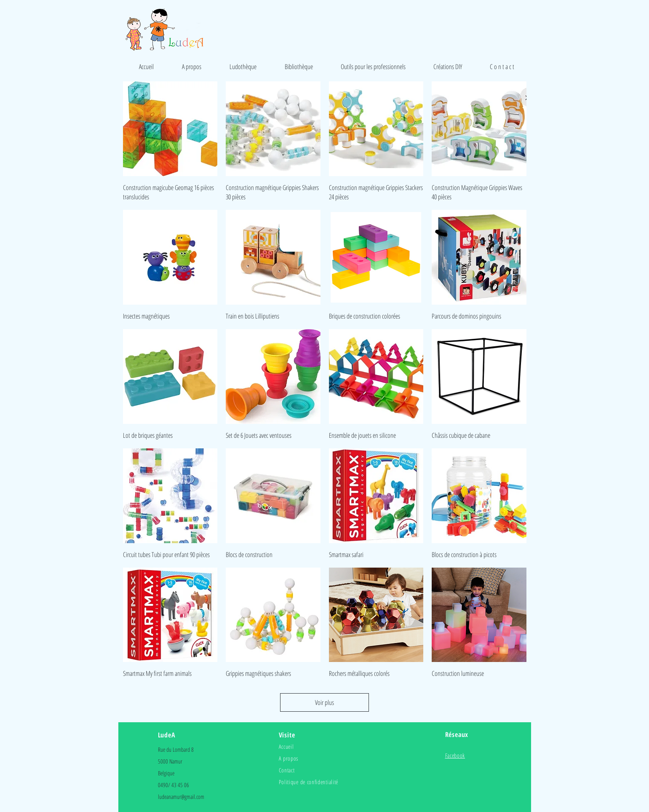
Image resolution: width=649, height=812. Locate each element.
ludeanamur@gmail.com (181, 797)
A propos (289, 758)
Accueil (286, 746)
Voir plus (324, 702)
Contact (287, 770)
